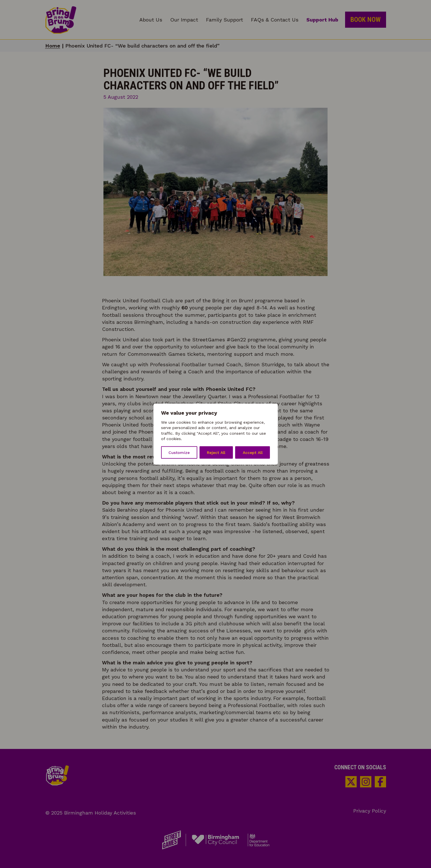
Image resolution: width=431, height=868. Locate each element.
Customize (179, 453)
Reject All (216, 453)
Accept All (253, 453)
